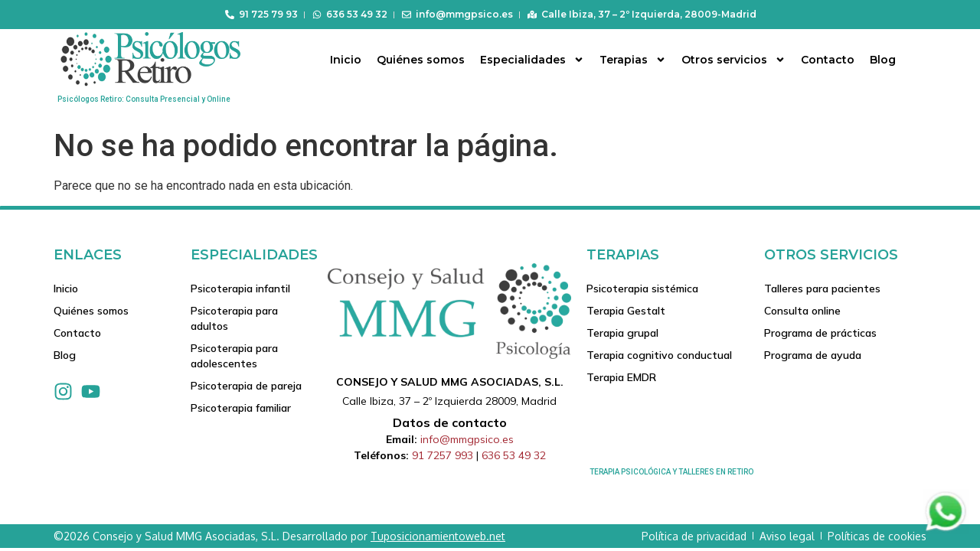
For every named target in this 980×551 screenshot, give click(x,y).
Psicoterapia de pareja (246, 388)
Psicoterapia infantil (240, 289)
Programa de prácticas (820, 334)
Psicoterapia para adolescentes (234, 357)
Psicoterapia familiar (241, 411)
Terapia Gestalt (626, 311)
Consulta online (802, 311)
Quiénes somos (421, 60)
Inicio (346, 60)
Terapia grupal (622, 334)
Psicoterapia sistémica (642, 289)
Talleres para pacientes (822, 289)
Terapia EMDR (621, 380)
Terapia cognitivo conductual (659, 357)
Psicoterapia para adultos (234, 319)
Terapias (633, 60)
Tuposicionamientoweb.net (438, 536)
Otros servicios (733, 60)
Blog (883, 60)
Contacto (828, 60)
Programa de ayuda (813, 357)
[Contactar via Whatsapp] (946, 530)
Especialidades (532, 60)
